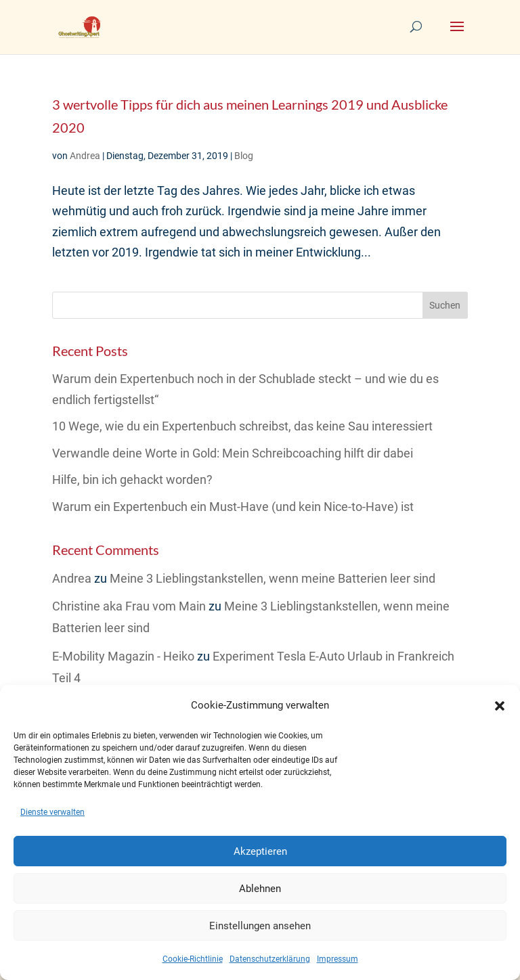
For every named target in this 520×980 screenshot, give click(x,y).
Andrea (85, 156)
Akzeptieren (260, 851)
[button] (500, 706)
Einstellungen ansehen (260, 926)
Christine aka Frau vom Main (129, 606)
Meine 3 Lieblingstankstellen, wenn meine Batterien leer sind (273, 578)
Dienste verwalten (52, 812)
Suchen (445, 305)
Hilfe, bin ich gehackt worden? (132, 480)
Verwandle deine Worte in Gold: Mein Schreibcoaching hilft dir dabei (233, 453)
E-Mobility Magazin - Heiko (123, 656)
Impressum (338, 959)
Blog (244, 156)
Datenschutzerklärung (270, 959)
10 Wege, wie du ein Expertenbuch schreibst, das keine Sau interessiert (242, 426)
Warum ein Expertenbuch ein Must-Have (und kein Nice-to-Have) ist (233, 507)
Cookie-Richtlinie (193, 959)
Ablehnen (260, 889)
